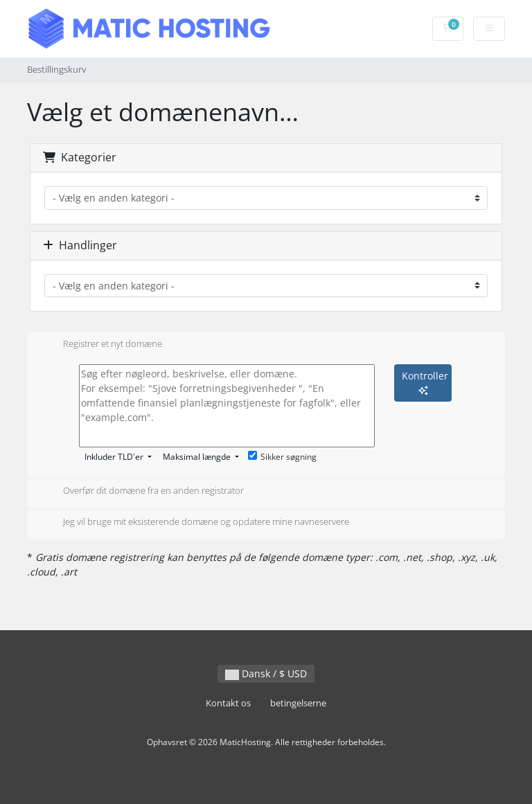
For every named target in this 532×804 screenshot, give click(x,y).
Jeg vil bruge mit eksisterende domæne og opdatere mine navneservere (195, 523)
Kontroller (425, 382)
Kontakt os (228, 703)
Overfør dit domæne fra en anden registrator (142, 492)
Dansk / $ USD (266, 673)
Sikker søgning (282, 457)
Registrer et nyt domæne (101, 345)
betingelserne (298, 703)
